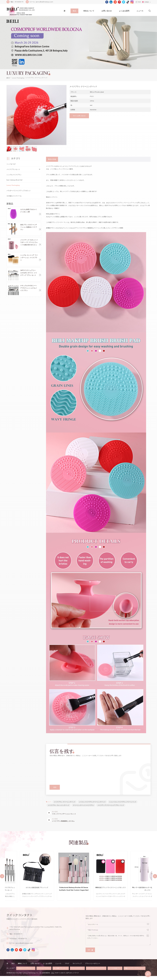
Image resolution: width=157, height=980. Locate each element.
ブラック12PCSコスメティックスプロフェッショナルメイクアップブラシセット (23, 893)
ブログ (69, 967)
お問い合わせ (107, 11)
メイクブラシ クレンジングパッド (59, 809)
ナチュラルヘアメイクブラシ (96, 972)
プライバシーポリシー (96, 967)
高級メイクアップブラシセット (134, 972)
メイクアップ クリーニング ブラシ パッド (111, 809)
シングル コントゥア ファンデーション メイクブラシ (29, 261)
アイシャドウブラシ (44, 972)
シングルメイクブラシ (15, 178)
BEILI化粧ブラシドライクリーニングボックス (134, 893)
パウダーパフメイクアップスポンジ (19, 194)
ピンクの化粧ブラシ (115, 972)
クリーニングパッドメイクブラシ (84, 809)
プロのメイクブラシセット (26, 972)
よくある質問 (124, 11)
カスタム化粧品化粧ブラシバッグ (60, 891)
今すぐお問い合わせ (79, 118)
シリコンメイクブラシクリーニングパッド (93, 805)
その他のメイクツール (15, 199)
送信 (90, 954)
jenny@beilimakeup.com (44, 2)
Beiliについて (89, 11)
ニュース (140, 11)
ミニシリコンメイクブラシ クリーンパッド (123, 805)
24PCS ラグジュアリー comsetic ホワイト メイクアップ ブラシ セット (29, 276)
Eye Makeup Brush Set (15, 183)
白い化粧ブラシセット (61, 972)
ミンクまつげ (11, 167)
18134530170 (19, 2)
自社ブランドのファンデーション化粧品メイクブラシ (29, 230)
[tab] (52, 163)
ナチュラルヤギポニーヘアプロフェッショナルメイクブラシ (29, 291)
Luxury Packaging (18, 80)
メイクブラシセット (14, 173)
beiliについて (23, 967)
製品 (74, 11)
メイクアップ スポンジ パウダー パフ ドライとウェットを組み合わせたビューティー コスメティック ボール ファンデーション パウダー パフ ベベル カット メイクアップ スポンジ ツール (29, 246)
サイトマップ (80, 967)
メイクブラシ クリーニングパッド (68, 769)
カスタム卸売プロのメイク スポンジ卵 (29, 214)
